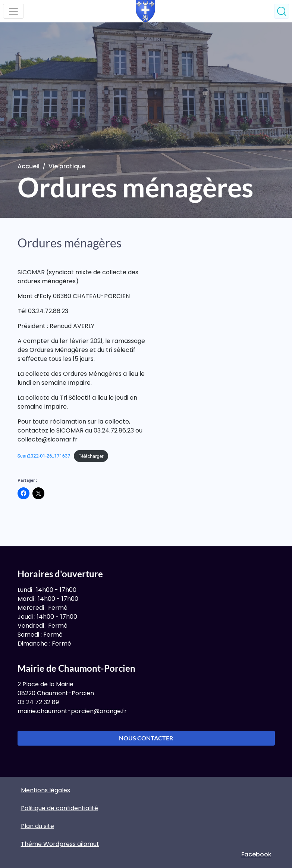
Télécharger (91, 456)
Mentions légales (45, 790)
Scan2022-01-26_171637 (44, 456)
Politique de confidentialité (59, 808)
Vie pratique (67, 166)
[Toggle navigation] (13, 11)
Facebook (256, 854)
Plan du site (37, 826)
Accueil (29, 166)
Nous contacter (146, 738)
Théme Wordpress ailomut (60, 844)
